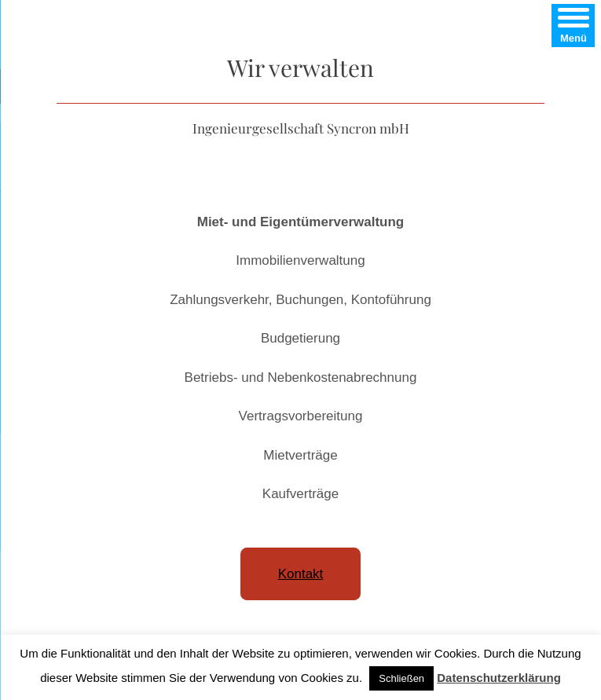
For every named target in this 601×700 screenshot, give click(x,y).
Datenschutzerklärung (499, 678)
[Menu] (573, 26)
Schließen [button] (401, 678)
